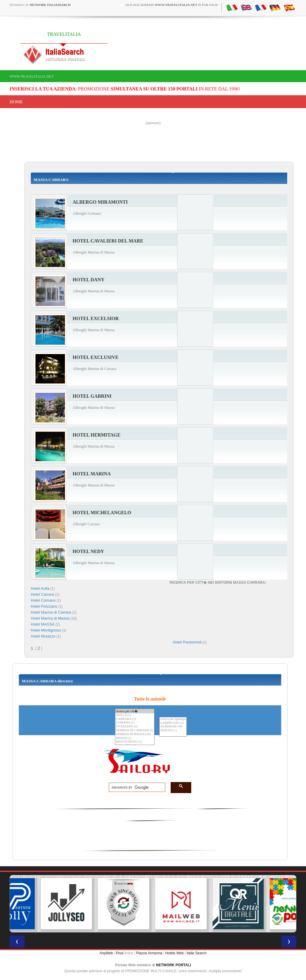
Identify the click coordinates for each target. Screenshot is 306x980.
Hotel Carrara (42, 594)
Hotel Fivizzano (44, 606)
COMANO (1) (135, 723)
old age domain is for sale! (172, 5)
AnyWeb (106, 953)
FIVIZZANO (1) (135, 727)
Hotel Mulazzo (43, 636)
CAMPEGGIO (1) (173, 723)
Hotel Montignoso (46, 630)
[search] (135, 787)
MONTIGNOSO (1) (135, 742)
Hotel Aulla (40, 588)
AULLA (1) (135, 715)
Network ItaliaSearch (50, 5)
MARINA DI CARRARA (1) (135, 731)
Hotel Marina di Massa (50, 618)
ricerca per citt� (135, 711)
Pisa (119, 953)
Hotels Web (175, 953)
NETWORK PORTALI (173, 965)
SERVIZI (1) (173, 731)
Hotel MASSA (43, 624)
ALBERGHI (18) (173, 727)
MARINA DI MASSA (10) (135, 734)
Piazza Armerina (149, 953)
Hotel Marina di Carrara (51, 612)
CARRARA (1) (135, 719)
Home (16, 102)
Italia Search (196, 953)
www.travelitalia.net (32, 76)
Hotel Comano (43, 600)
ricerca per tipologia (173, 719)
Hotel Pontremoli (187, 642)
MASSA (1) (135, 738)
